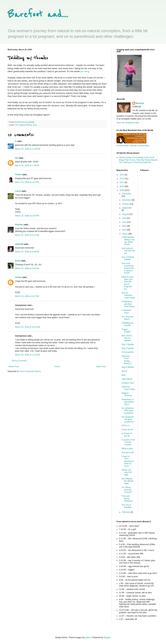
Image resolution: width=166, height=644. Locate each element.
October (126, 204)
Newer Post (14, 367)
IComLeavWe (128, 352)
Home (58, 367)
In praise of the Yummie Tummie (128, 442)
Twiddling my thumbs (127, 324)
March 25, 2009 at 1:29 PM (27, 166)
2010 (122, 186)
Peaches (19, 225)
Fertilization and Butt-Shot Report (128, 304)
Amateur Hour (128, 383)
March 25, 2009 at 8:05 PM (27, 268)
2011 (122, 182)
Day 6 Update (128, 367)
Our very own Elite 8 (128, 318)
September (127, 208)
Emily (18, 261)
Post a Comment (19, 361)
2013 (122, 175)
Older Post (101, 367)
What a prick (127, 449)
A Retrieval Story (126, 311)
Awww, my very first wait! (127, 472)
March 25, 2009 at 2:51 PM (27, 182)
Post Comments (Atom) (30, 371)
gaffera (88, 637)
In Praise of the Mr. (127, 435)
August (126, 214)
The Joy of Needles (127, 506)
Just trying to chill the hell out (128, 251)
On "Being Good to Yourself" (127, 490)
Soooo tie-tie (127, 430)
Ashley (18, 277)
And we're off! (128, 453)
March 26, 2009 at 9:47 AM (27, 296)
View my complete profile (128, 123)
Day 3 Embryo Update (128, 258)
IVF (17, 125)
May (124, 226)
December (127, 194)
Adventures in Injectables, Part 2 (128, 402)
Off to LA (126, 426)
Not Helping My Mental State (127, 481)
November (127, 200)
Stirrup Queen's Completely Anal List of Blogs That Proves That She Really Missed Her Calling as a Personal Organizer (138, 160)
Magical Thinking (127, 394)
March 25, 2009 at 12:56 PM (28, 149)
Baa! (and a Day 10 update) (127, 338)
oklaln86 (19, 244)
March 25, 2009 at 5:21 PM (27, 235)
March (125, 234)
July (124, 218)
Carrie (18, 191)
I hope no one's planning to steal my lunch (128, 461)
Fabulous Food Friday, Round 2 (127, 360)
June (124, 222)
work (35, 125)
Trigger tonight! (126, 331)
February (126, 512)
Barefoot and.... (38, 15)
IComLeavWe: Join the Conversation (133, 146)
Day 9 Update (128, 344)
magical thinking (25, 125)
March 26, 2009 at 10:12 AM (28, 327)
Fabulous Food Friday (128, 388)
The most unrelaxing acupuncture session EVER (128, 268)
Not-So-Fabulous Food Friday (128, 295)
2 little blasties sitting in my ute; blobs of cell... (128, 241)
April (124, 230)
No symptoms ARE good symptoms (128, 411)
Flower (18, 175)
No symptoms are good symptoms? (128, 419)
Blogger (107, 637)
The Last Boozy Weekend (127, 498)
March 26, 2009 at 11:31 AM (28, 355)
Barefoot (140, 103)
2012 (122, 179)
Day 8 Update (128, 348)
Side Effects (127, 379)
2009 (122, 190)
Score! (124, 371)
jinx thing (85, 71)
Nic (17, 158)
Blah (124, 375)
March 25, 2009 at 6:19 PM (27, 252)
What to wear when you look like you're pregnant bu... (128, 283)
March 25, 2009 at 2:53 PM (27, 216)
